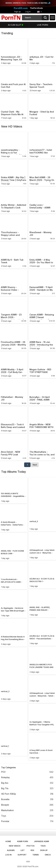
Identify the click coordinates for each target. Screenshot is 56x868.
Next (35, 465)
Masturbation (27, 810)
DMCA (48, 855)
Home (8, 841)
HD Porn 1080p (27, 794)
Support (22, 855)
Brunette (27, 799)
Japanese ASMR (41, 841)
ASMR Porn (23, 841)
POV (27, 772)
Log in (28, 12)
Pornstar (27, 821)
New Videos (15, 846)
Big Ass (27, 783)
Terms (36, 855)
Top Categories (9, 768)
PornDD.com (21, 8)
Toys (27, 816)
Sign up (17, 12)
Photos (31, 846)
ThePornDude (36, 8)
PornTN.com (33, 866)
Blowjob (27, 805)
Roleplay (27, 778)
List (23, 850)
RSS (32, 850)
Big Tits (27, 788)
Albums (11, 850)
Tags (43, 846)
